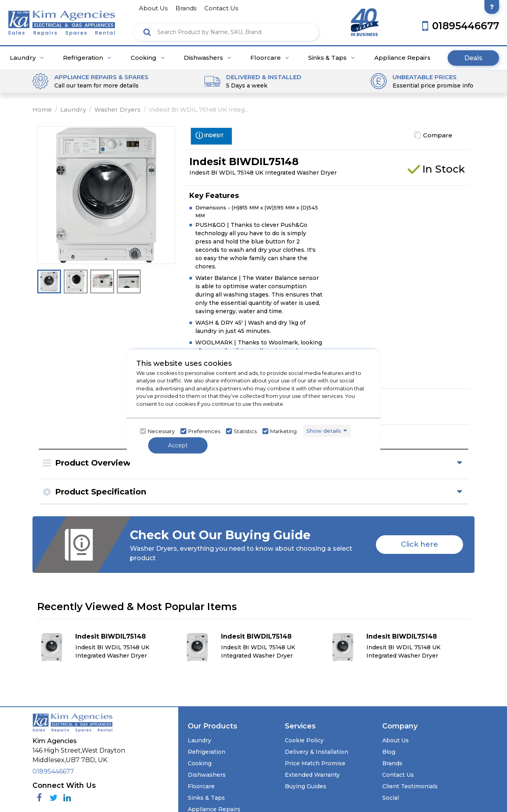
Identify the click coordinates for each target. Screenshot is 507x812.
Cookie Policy (304, 740)
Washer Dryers (117, 109)
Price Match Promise (315, 763)
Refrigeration (87, 58)
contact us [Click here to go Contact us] (221, 8)
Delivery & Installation (316, 752)
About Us (395, 740)
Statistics (245, 431)
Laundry (27, 58)
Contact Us (398, 775)
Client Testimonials (410, 786)
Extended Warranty (312, 775)
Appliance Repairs (402, 58)
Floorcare (270, 58)
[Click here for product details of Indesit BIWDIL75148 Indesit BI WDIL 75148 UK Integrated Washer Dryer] (108, 647)
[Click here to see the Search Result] (147, 32)
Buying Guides (306, 786)
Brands (392, 763)
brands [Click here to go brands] (186, 8)
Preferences (204, 431)
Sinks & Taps (332, 58)
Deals (473, 58)
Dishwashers (208, 58)
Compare (438, 135)
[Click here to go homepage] (62, 21)
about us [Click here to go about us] (153, 8)
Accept (178, 445)
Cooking (148, 58)
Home (42, 109)
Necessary (161, 431)
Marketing (283, 431)
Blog (389, 752)
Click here (419, 544)
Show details (324, 431)
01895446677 (53, 771)
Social (391, 798)
